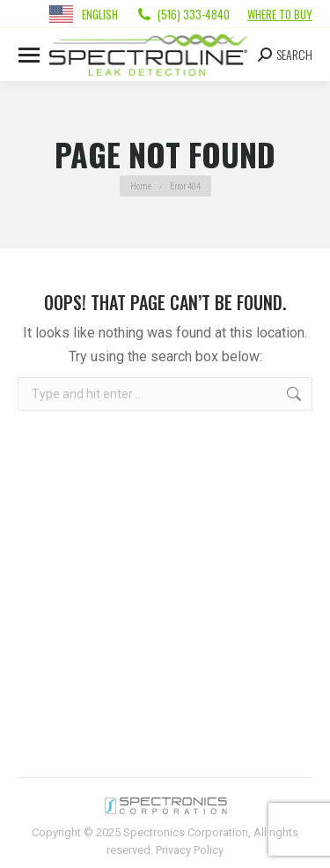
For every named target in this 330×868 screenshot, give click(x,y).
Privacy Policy (190, 850)
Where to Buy (280, 14)
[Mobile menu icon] (29, 55)
